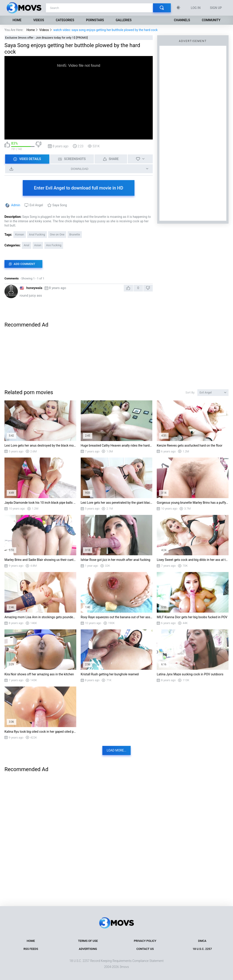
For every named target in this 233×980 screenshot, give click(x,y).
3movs (124, 967)
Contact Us (145, 949)
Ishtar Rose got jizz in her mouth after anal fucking (115, 560)
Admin (16, 205)
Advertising (88, 949)
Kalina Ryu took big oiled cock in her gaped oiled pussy (40, 732)
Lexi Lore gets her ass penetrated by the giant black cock (117, 503)
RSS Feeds (31, 949)
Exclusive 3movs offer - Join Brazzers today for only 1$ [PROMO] (46, 38)
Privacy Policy (145, 941)
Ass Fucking (54, 245)
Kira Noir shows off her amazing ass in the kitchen (39, 674)
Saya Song (60, 205)
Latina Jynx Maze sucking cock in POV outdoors (190, 674)
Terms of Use (88, 941)
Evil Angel (36, 205)
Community (211, 20)
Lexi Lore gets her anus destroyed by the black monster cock (40, 445)
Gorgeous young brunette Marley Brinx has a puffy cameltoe (193, 503)
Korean (20, 235)
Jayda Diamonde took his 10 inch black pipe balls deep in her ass (40, 503)
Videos (39, 20)
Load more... (117, 750)
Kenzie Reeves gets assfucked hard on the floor (190, 445)
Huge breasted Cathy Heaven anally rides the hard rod (117, 445)
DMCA (202, 941)
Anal (26, 245)
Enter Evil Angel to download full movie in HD (78, 188)
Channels (182, 20)
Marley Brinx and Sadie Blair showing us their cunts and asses (40, 560)
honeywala (34, 288)
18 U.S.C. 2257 (202, 949)
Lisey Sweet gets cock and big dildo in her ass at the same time (193, 560)
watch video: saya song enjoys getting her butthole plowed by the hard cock (105, 30)
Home (17, 20)
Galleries (124, 20)
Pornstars (95, 20)
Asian (38, 245)
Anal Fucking (37, 235)
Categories (65, 20)
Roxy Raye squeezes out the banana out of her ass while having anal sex (117, 617)
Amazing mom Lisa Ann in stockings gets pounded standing (40, 617)
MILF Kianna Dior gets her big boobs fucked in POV (192, 617)
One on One (57, 235)
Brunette (75, 235)
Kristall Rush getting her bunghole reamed (110, 674)
